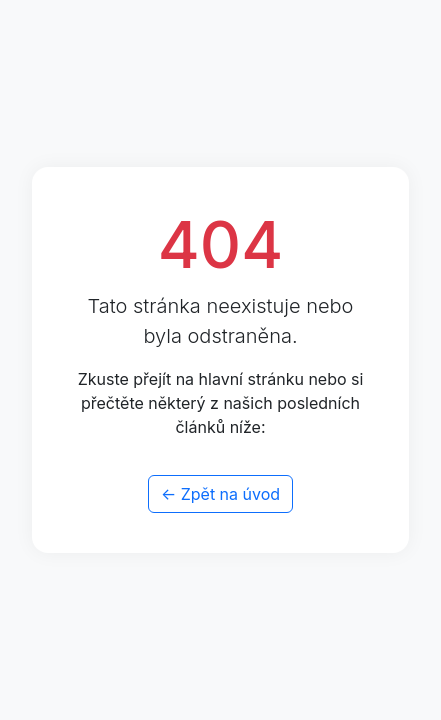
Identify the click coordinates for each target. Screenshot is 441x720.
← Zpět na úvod (220, 494)
